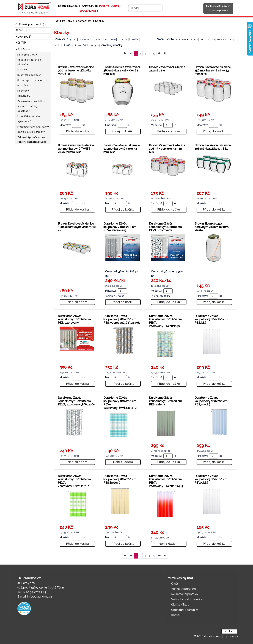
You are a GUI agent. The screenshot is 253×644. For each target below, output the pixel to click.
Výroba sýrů (24, 121)
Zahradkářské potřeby (31, 132)
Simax (77, 45)
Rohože (23, 85)
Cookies (229, 631)
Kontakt (176, 615)
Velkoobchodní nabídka (187, 599)
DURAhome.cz (29, 578)
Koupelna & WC (28, 55)
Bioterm (84, 39)
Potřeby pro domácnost (32, 80)
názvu (211, 39)
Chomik (122, 39)
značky (221, 39)
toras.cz (233, 636)
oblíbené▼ (182, 39)
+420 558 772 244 (34, 592)
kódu (194, 39)
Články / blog (180, 605)
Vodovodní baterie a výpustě (29, 62)
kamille (134, 39)
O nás (175, 584)
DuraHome (109, 39)
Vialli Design (91, 45)
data (202, 39)
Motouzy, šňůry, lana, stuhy (34, 127)
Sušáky (23, 70)
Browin (95, 39)
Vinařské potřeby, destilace (27, 109)
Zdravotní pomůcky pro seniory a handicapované (32, 139)
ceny (231, 39)
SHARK (67, 45)
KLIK (58, 45)
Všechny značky (111, 45)
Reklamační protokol (185, 594)
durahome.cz (213, 636)
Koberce (24, 91)
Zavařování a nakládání (32, 101)
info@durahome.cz (40, 597)
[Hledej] (145, 8)
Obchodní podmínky (185, 610)
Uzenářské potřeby (29, 116)
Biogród (71, 39)
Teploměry (25, 96)
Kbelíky (100, 21)
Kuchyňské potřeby (30, 75)
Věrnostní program (183, 589)
